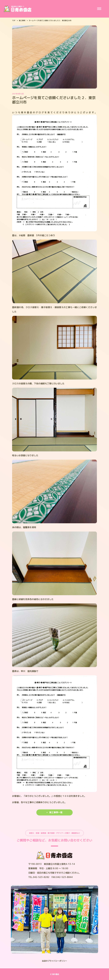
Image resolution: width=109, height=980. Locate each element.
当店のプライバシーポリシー (54, 961)
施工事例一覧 (56, 812)
